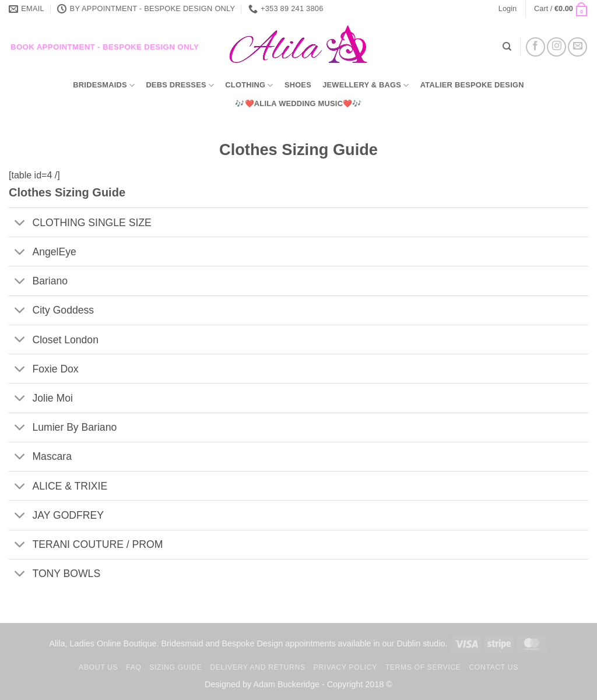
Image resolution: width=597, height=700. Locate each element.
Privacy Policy (345, 667)
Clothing (249, 85)
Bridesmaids (104, 85)
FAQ (134, 667)
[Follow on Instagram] (556, 47)
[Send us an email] (577, 47)
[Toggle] (20, 224)
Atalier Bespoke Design (472, 85)
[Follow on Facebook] (535, 47)
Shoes (298, 85)
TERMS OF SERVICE (423, 667)
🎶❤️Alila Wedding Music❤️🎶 (298, 103)
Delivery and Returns (257, 667)
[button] (508, 9)
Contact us (494, 667)
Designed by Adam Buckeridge (262, 684)
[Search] (507, 47)
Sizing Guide (175, 667)
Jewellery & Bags (366, 85)
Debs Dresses (180, 85)
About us (98, 667)
